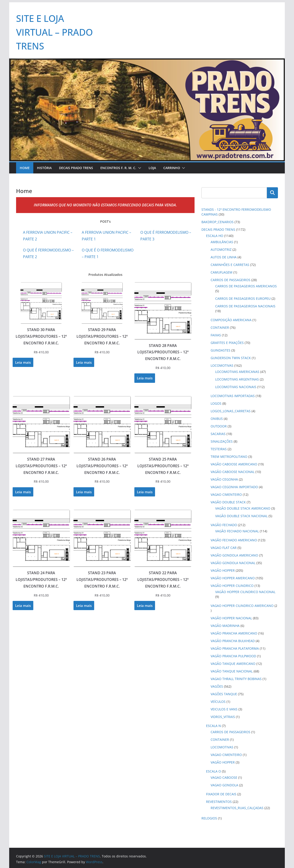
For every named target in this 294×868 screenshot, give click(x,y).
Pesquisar (272, 193)
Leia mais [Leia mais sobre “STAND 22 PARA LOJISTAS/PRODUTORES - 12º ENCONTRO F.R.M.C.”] (145, 606)
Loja (152, 168)
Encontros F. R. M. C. (118, 168)
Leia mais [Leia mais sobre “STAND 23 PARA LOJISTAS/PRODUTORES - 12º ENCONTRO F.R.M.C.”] (84, 606)
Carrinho (172, 168)
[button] (139, 168)
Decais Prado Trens (76, 168)
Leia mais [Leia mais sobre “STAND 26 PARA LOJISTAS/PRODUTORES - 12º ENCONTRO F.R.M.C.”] (84, 492)
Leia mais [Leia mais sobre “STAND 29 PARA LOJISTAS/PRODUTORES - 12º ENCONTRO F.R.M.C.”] (84, 362)
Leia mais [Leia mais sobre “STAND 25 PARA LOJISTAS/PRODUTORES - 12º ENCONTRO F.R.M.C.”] (145, 492)
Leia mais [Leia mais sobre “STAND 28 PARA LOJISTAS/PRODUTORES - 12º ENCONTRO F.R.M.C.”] (145, 378)
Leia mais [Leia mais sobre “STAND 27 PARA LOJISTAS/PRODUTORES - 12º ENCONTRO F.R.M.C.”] (23, 492)
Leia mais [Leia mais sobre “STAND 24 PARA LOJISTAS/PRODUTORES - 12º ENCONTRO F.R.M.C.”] (23, 606)
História (44, 168)
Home (25, 168)
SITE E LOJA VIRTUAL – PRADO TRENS (54, 32)
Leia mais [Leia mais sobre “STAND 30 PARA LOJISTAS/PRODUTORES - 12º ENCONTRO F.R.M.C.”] (23, 362)
